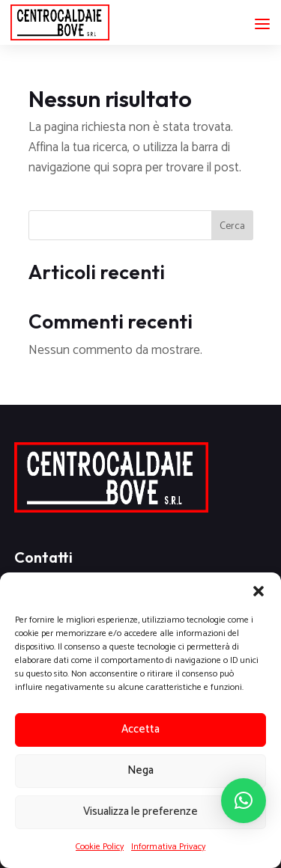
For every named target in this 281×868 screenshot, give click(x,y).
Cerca (232, 226)
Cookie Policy (100, 847)
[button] (259, 591)
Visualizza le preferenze (140, 812)
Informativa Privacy (168, 847)
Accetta (140, 729)
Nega (140, 770)
